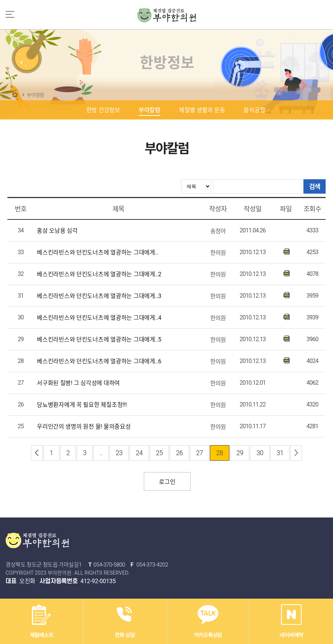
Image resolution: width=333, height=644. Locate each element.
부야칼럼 (36, 95)
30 (260, 453)
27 (200, 453)
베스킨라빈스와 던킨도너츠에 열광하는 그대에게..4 (99, 318)
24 (139, 453)
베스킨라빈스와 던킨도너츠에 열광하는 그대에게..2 (99, 274)
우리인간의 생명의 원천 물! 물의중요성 (84, 427)
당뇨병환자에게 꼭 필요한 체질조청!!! (82, 405)
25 (159, 453)
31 (280, 453)
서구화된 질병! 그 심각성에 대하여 (78, 383)
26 (179, 453)
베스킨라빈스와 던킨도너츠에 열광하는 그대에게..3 (99, 296)
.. (101, 453)
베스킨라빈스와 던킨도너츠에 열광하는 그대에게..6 (99, 361)
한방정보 (15, 95)
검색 (315, 186)
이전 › (296, 453)
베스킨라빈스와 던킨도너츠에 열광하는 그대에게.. (98, 252)
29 (240, 453)
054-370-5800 (109, 565)
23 (119, 453)
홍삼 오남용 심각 (57, 231)
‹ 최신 (37, 453)
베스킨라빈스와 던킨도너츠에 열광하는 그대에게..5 (99, 340)
